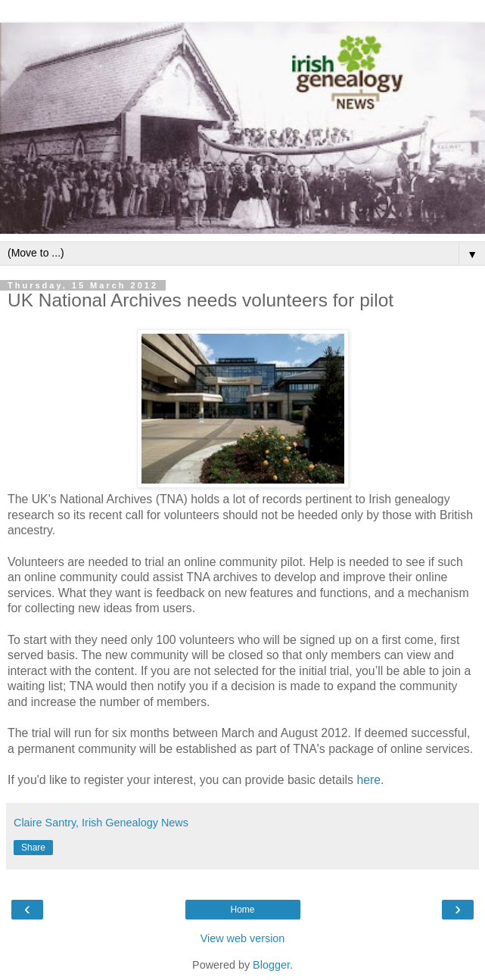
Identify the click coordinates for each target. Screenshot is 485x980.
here (368, 780)
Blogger (271, 965)
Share (33, 848)
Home (242, 910)
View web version (243, 938)
